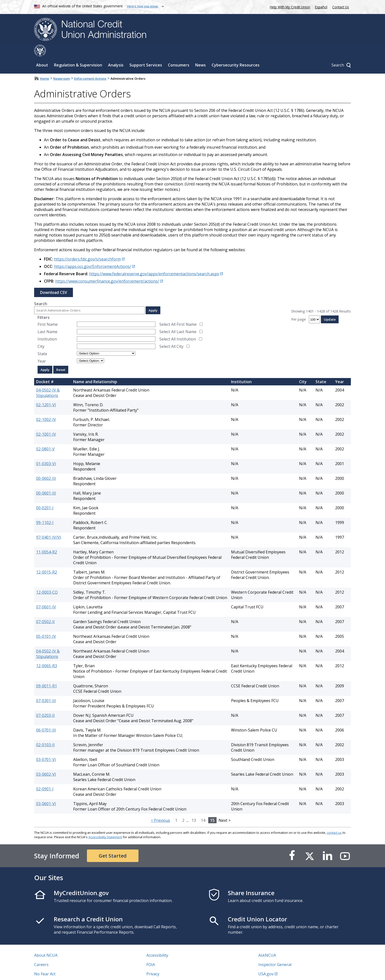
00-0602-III (46, 467)
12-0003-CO (47, 580)
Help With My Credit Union (289, 7)
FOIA (151, 953)
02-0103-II (45, 733)
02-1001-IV (46, 422)
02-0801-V (45, 437)
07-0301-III (46, 689)
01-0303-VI (46, 452)
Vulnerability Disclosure (56, 971)
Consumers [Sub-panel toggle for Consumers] (179, 53)
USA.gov (266, 962)
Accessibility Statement (105, 825)
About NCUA (46, 943)
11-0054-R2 (47, 540)
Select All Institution (178, 327)
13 (194, 809)
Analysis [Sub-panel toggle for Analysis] (116, 53)
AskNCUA (267, 943)
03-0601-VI (46, 792)
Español (321, 7)
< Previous (160, 809)
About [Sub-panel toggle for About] (42, 53)
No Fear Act (45, 962)
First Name (48, 313)
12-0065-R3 (47, 654)
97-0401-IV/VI (49, 525)
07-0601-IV (46, 595)
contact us (334, 821)
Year (42, 349)
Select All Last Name (178, 320)
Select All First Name (178, 313)
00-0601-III (46, 481)
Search (41, 292)
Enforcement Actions (90, 67)
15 (212, 809)
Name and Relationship (95, 370)
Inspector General (275, 953)
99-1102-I (45, 511)
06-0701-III (46, 718)
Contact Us (341, 7)
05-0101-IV (46, 625)
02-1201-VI (46, 393)
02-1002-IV (46, 408)
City (41, 335)
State (42, 342)
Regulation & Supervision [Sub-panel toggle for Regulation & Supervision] (78, 53)
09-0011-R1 (47, 674)
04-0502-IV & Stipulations (48, 381)
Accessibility (157, 943)
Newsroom (62, 67)
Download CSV (54, 281)
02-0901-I (45, 777)
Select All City (171, 335)
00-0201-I (45, 496)
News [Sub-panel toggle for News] (200, 53)
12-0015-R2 (47, 560)
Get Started (113, 844)
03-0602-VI (46, 762)
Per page (299, 307)
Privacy (153, 962)
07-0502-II (45, 610)
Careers (41, 953)
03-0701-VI (46, 748)
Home (45, 67)
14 (203, 809)
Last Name (48, 320)
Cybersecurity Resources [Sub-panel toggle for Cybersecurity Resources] (236, 53)
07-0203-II (45, 704)
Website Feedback (163, 971)
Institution (47, 327)
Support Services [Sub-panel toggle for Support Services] (146, 53)
